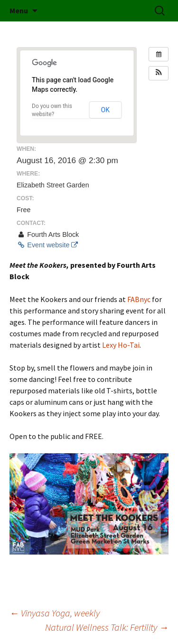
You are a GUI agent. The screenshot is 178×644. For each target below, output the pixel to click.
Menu (19, 10)
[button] (159, 73)
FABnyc (139, 299)
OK (105, 110)
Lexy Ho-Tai (121, 345)
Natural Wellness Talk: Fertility (107, 627)
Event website (47, 245)
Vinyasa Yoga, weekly (55, 613)
